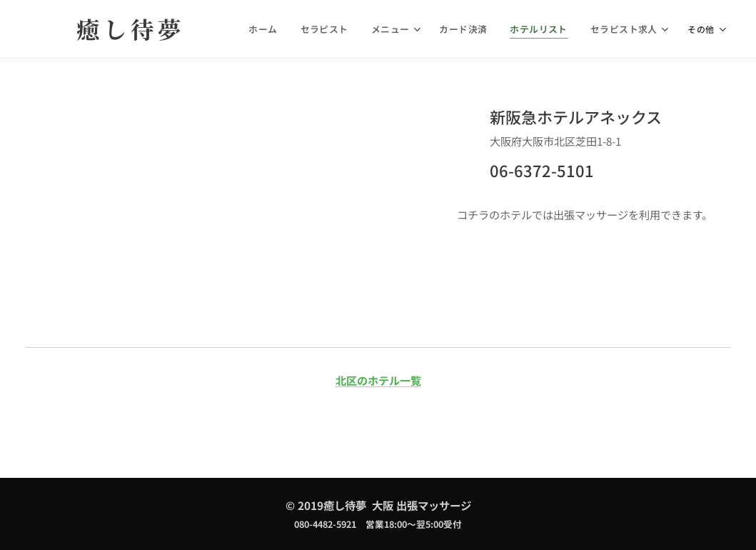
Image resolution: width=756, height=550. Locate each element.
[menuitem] (281, 29)
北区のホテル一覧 (378, 380)
